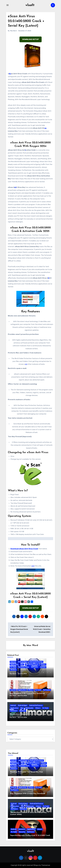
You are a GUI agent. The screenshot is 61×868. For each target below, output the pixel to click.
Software (35, 667)
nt (15, 187)
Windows (13, 670)
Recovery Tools (24, 667)
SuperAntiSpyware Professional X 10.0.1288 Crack (30, 835)
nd (26, 364)
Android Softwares (36, 662)
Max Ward (13, 31)
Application (14, 664)
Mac (22, 664)
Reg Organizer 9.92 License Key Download (27, 693)
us (46, 128)
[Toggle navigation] (8, 5)
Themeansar (46, 865)
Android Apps (23, 662)
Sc (10, 74)
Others (43, 664)
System (43, 667)
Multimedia (29, 708)
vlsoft (30, 5)
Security (22, 832)
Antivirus (22, 829)
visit (33, 566)
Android (13, 662)
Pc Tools (13, 667)
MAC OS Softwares (32, 664)
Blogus (36, 865)
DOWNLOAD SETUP (31, 39)
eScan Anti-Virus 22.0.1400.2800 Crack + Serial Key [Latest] (27, 21)
